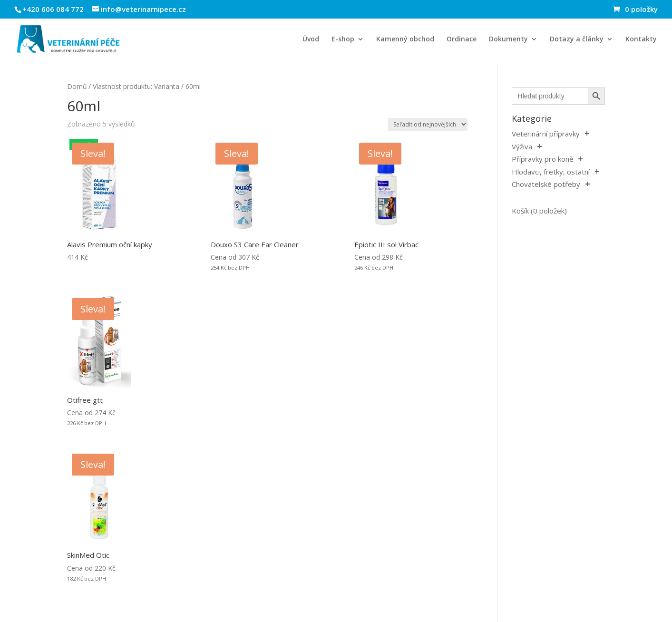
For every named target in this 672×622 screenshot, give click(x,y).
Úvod (311, 39)
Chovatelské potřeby (546, 184)
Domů (77, 86)
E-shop (343, 39)
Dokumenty (508, 39)
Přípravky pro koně (542, 159)
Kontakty (641, 39)
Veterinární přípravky (546, 134)
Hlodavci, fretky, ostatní (551, 172)
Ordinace (462, 39)
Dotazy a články (577, 39)
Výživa (522, 146)
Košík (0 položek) (539, 211)
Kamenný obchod (405, 39)
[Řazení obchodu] (428, 124)
